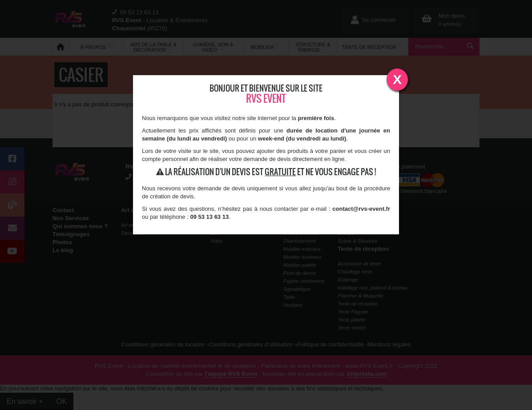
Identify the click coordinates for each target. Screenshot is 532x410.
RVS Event (266, 98)
